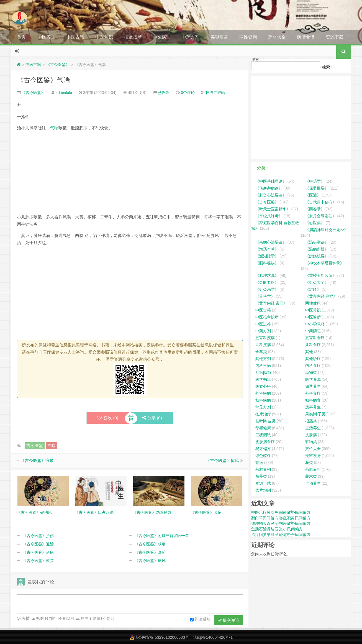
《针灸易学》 (267, 289)
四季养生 (313, 386)
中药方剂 (191, 37)
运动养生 (313, 483)
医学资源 (313, 379)
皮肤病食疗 (265, 442)
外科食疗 (313, 393)
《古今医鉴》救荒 (38, 561)
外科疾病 (263, 393)
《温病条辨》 (317, 249)
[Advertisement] (130, 175)
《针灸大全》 (317, 282)
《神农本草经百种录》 (325, 263)
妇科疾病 (263, 400)
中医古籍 (75, 37)
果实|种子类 (315, 414)
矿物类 (311, 442)
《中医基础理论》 (271, 181)
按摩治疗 (263, 414)
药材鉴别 (263, 469)
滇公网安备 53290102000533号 (162, 637)
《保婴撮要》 (317, 188)
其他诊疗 (313, 359)
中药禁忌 (313, 331)
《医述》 (313, 195)
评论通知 (200, 620)
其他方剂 (263, 359)
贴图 (40, 619)
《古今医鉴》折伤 (38, 536)
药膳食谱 (306, 37)
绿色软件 (263, 456)
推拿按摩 (133, 37)
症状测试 (263, 435)
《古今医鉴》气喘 (43, 80)
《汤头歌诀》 (317, 242)
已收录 (163, 93)
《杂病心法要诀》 (271, 242)
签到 (110, 619)
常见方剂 (263, 407)
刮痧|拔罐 (264, 372)
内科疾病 (263, 366)
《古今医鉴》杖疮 (150, 544)
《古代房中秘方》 (321, 202)
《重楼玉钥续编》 (321, 275)
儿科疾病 (263, 345)
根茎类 (311, 421)
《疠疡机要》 (317, 256)
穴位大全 (313, 449)
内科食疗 (313, 366)
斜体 (96, 619)
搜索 (255, 60)
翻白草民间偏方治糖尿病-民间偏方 (281, 518)
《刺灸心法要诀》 (271, 195)
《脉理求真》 (267, 275)
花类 (309, 462)
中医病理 (162, 37)
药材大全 (277, 37)
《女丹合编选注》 (321, 216)
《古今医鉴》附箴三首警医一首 (162, 536)
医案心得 (263, 386)
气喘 (54, 128)
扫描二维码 (215, 93)
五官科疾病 (265, 338)
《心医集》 (315, 223)
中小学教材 (315, 324)
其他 (309, 352)
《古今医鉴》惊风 (222, 460)
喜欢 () (108, 418)
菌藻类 (261, 476)
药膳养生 (313, 469)
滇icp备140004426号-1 (213, 637)
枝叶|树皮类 (266, 421)
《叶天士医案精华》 (273, 209)
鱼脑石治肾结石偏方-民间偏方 (277, 529)
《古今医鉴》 (58, 65)
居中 (84, 619)
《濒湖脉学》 (267, 256)
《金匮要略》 (267, 282)
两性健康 (248, 37)
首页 (21, 37)
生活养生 (313, 428)
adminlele (64, 93)
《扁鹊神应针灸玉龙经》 (327, 230)
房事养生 (313, 407)
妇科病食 (313, 400)
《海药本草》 (267, 249)
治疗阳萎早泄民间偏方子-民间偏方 (281, 535)
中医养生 (47, 37)
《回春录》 (315, 209)
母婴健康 (263, 428)
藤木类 (311, 476)
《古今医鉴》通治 (38, 544)
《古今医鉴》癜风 (150, 561)
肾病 (259, 462)
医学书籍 (263, 379)
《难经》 (313, 289)
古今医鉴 (35, 445)
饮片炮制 (263, 490)
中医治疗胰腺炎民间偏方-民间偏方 (281, 512)
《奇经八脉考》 (269, 216)
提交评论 (229, 620)
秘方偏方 (263, 449)
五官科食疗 (315, 338)
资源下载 (335, 37)
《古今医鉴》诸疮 (38, 552)
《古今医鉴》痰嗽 (37, 460)
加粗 (52, 619)
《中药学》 (315, 181)
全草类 (261, 352)
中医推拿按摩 (267, 317)
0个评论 (188, 93)
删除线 (68, 619)
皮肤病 (311, 435)
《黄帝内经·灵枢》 (321, 296)
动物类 (311, 372)
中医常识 (104, 37)
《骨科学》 (265, 296)
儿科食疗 (313, 345)
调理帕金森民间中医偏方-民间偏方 (281, 523)
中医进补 (263, 324)
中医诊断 (313, 317)
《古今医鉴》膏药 (150, 552)
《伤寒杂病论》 (269, 188)
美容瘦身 (219, 37)
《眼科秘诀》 (267, 263)
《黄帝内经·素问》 (271, 303)
